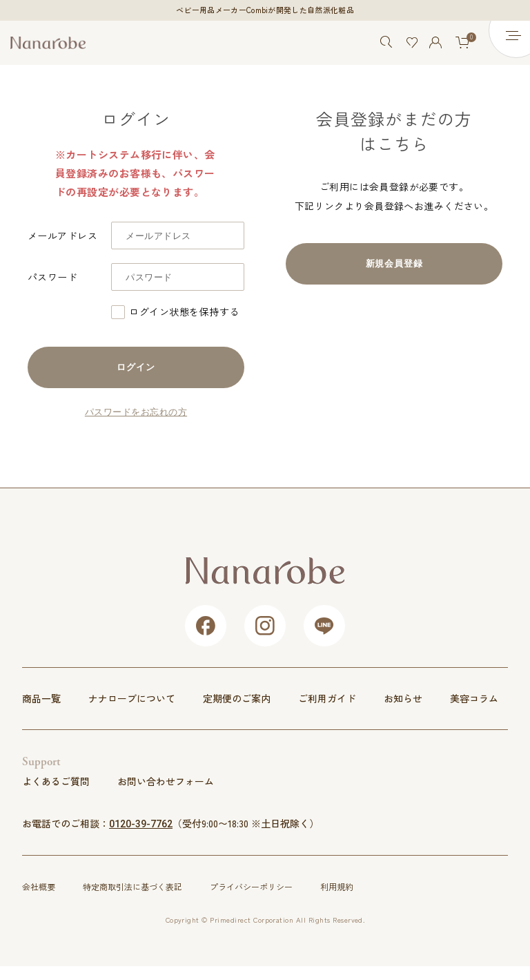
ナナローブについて (132, 699)
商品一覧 (41, 699)
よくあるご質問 (56, 781)
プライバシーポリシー (251, 886)
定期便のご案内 (237, 699)
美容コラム (474, 699)
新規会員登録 (394, 263)
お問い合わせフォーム (166, 781)
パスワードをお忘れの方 (136, 412)
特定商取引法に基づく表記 (132, 886)
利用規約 (337, 886)
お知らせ (403, 699)
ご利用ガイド (327, 699)
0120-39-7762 (141, 824)
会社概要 (39, 886)
